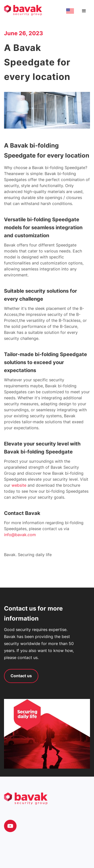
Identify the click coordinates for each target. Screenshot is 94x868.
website (20, 485)
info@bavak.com (20, 535)
